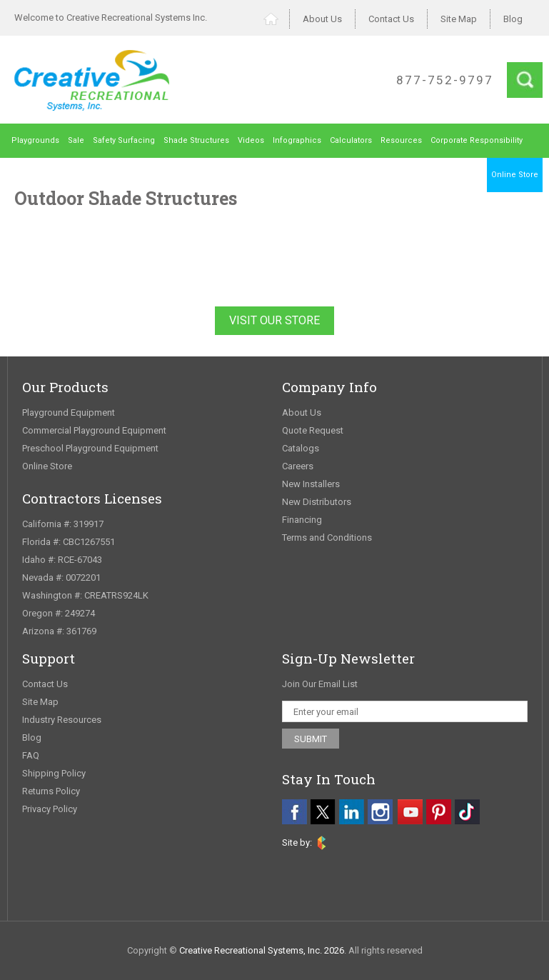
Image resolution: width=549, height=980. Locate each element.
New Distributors (317, 502)
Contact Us (391, 19)
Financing (302, 520)
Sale (76, 140)
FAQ (31, 755)
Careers (298, 466)
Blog (513, 19)
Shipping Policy (54, 773)
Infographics (297, 140)
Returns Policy (51, 791)
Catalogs (301, 448)
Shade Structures (196, 140)
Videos (251, 140)
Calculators (351, 140)
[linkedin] (352, 812)
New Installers (311, 484)
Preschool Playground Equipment (90, 448)
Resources (401, 140)
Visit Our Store (274, 320)
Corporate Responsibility (477, 140)
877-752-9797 (445, 80)
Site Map (459, 19)
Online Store (515, 175)
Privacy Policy (50, 809)
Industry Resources (62, 720)
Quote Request (313, 430)
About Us (322, 19)
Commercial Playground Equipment (94, 430)
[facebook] (294, 812)
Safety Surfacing (124, 140)
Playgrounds (35, 140)
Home (277, 19)
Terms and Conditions (327, 537)
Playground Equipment (69, 412)
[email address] (405, 711)
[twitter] (323, 812)
